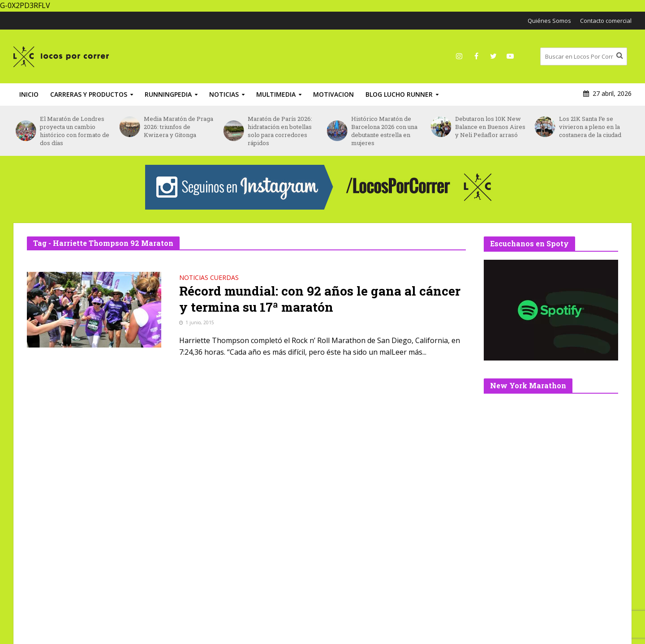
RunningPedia (168, 94)
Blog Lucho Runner (399, 94)
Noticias (224, 94)
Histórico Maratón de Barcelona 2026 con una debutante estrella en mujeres (384, 131)
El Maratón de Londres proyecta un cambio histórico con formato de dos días (75, 131)
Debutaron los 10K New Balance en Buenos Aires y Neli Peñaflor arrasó (490, 127)
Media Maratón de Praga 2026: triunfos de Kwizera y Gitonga (178, 127)
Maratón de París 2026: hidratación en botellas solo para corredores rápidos (280, 131)
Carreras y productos (89, 94)
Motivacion (333, 94)
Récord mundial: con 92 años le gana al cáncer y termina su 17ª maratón (320, 299)
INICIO (29, 94)
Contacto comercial (606, 21)
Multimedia (276, 94)
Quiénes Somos (549, 21)
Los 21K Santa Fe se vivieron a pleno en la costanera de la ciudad (590, 127)
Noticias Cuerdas (209, 278)
